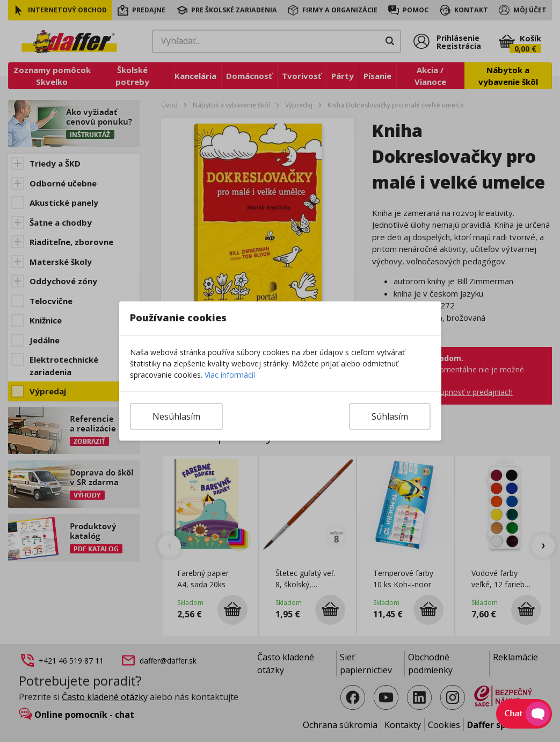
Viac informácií (230, 375)
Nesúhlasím (176, 416)
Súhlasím (390, 416)
